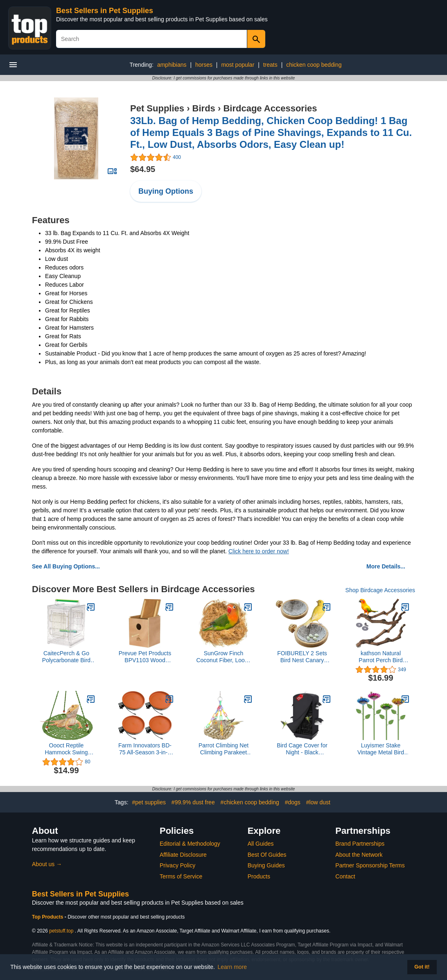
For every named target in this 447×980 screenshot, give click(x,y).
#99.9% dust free (193, 802)
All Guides (261, 844)
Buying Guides (266, 865)
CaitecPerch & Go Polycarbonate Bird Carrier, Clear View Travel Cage (66, 657)
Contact (345, 876)
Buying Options (166, 191)
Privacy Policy (177, 865)
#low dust (318, 802)
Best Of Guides (267, 855)
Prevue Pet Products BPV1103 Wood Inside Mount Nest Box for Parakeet (145, 657)
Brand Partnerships (360, 844)
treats (270, 65)
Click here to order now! (259, 551)
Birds (204, 108)
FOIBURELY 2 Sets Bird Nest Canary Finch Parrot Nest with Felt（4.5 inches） (302, 657)
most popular (238, 65)
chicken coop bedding (314, 65)
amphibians (172, 65)
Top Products (48, 917)
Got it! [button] (422, 967)
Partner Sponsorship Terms (370, 865)
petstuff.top (61, 931)
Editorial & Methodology (190, 844)
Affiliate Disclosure (183, 855)
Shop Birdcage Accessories (380, 590)
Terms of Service (181, 876)
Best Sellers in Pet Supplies (105, 11)
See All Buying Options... (66, 566)
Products (259, 876)
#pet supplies (149, 802)
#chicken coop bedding (250, 802)
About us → (47, 864)
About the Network (359, 855)
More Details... (386, 566)
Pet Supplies (157, 108)
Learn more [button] (233, 967)
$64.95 (143, 169)
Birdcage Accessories (270, 108)
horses (204, 65)
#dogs (293, 802)
